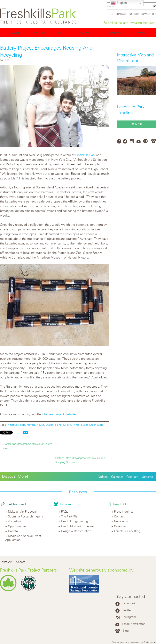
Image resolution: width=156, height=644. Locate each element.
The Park (39, 33)
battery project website (60, 414)
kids (23, 425)
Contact (121, 14)
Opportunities (17, 526)
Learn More (114, 33)
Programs (85, 33)
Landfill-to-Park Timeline (77, 526)
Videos (103, 477)
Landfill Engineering (74, 521)
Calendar (117, 477)
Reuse (40, 425)
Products (132, 477)
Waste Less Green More (89, 425)
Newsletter (149, 14)
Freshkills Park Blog (127, 531)
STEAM (68, 425)
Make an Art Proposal (22, 511)
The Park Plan (70, 516)
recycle (31, 425)
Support (134, 14)
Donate (141, 33)
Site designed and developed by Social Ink (132, 642)
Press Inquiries (124, 511)
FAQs (65, 511)
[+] (155, 642)
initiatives (13, 425)
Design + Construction (76, 531)
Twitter (127, 610)
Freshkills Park (85, 155)
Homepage (6, 562)
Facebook (129, 603)
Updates (147, 477)
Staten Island (54, 425)
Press (110, 14)
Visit (61, 33)
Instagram (129, 617)
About (14, 33)
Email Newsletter (133, 624)
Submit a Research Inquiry (26, 516)
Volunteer (15, 521)
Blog (126, 631)
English (119, 3)
